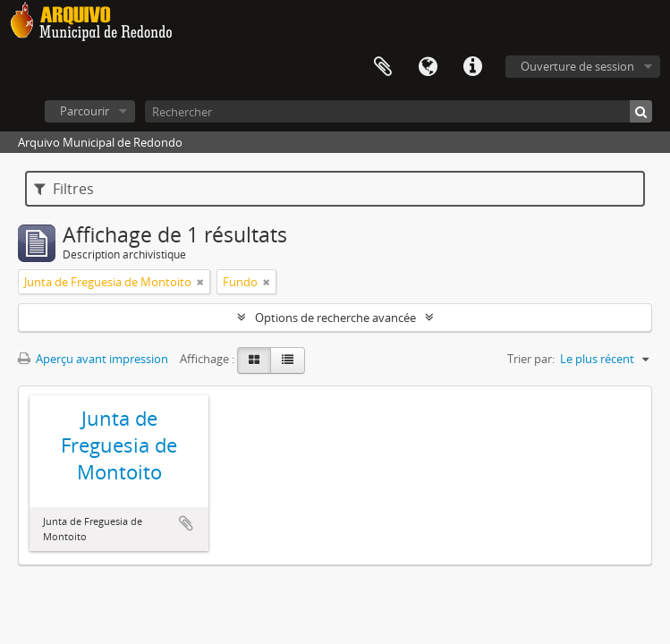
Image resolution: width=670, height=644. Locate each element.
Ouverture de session (577, 66)
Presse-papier (383, 67)
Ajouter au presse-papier (186, 523)
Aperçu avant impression (93, 359)
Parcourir (85, 111)
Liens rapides (472, 67)
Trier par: (531, 359)
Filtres (64, 189)
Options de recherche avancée (335, 318)
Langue (428, 67)
